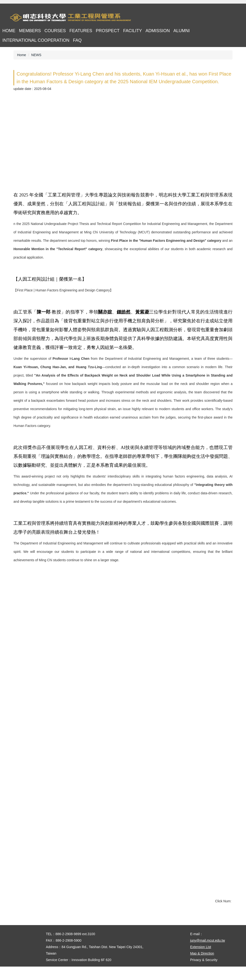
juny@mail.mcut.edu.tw (207, 954)
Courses (55, 31)
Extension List (200, 960)
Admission (158, 31)
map (206, 18)
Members (30, 31)
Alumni (182, 31)
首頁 (193, 18)
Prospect (108, 31)
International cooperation (36, 40)
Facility (133, 31)
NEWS (36, 55)
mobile (233, 18)
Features (81, 31)
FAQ (77, 40)
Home (9, 31)
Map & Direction (202, 967)
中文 (220, 18)
